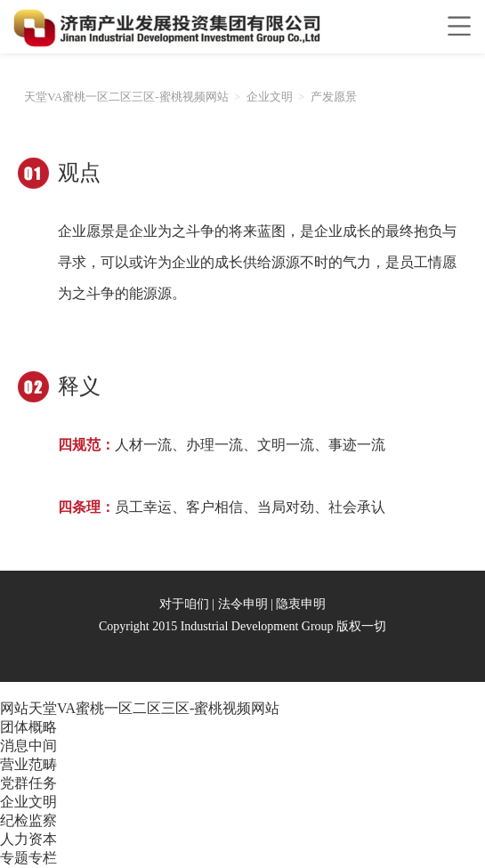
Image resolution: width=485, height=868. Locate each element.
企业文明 (270, 97)
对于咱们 (184, 604)
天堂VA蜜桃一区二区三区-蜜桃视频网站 (126, 97)
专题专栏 (28, 858)
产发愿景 (334, 97)
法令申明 (243, 604)
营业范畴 (28, 764)
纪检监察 (28, 820)
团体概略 (28, 727)
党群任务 (28, 783)
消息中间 (28, 746)
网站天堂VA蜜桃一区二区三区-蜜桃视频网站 (140, 708)
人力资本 (28, 839)
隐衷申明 (301, 604)
